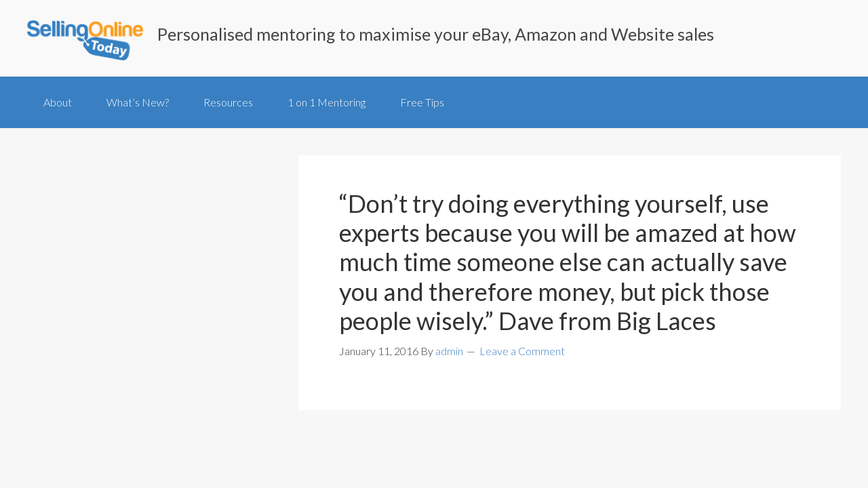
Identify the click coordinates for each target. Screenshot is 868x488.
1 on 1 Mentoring (327, 102)
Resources (228, 102)
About (58, 102)
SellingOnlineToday (85, 42)
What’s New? (138, 102)
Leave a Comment (522, 351)
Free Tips (422, 102)
